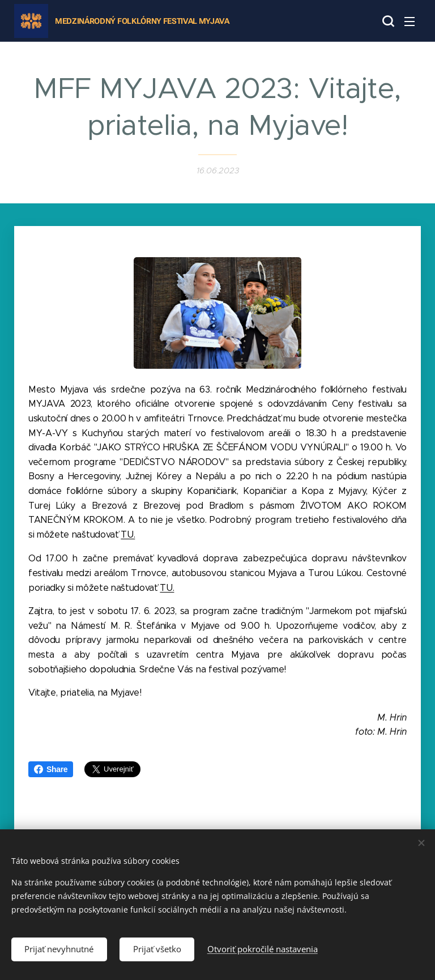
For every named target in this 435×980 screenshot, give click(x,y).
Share (51, 769)
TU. (128, 534)
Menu (410, 22)
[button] (387, 21)
